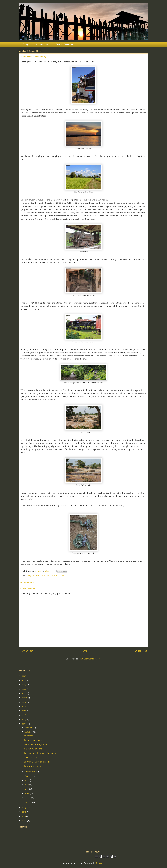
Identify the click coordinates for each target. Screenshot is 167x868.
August (28, 776)
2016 (24, 715)
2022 (24, 689)
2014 (24, 724)
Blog (25, 45)
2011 (24, 816)
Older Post (141, 651)
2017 (24, 711)
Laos (53, 575)
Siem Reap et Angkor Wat (36, 744)
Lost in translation (33, 766)
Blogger (100, 863)
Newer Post (27, 651)
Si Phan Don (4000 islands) (37, 762)
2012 (24, 812)
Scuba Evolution (65, 45)
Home (84, 651)
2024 (25, 680)
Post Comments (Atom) (90, 659)
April (27, 793)
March (28, 798)
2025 (24, 676)
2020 (25, 698)
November (30, 727)
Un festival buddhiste (34, 749)
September (30, 772)
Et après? (29, 736)
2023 (24, 685)
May (27, 789)
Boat (37, 575)
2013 (24, 807)
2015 (24, 719)
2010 (24, 820)
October (29, 732)
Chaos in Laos (31, 757)
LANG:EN (45, 575)
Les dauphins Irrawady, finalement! (41, 753)
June (27, 785)
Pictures (60, 575)
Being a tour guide (33, 740)
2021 (24, 693)
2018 (24, 706)
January (28, 802)
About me (42, 45)
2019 (24, 702)
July (27, 780)
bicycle (31, 575)
